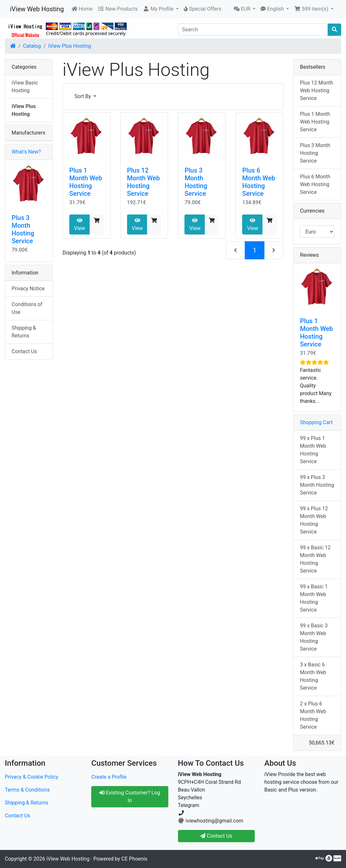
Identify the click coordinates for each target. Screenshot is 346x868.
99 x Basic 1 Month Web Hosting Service (314, 598)
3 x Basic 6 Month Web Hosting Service (313, 676)
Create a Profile (109, 777)
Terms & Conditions (27, 790)
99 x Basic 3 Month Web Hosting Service (314, 637)
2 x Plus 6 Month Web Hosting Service (313, 715)
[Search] (253, 30)
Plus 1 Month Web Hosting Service (86, 182)
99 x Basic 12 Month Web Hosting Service (315, 559)
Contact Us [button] (216, 836)
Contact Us (24, 351)
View (79, 224)
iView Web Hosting (37, 9)
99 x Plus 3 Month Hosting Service (317, 485)
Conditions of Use (27, 308)
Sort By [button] (83, 96)
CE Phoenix (134, 859)
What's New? (26, 152)
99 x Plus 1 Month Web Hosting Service (313, 450)
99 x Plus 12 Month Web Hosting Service (314, 520)
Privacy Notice (28, 289)
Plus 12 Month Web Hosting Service (143, 182)
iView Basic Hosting (25, 87)
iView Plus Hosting (69, 46)
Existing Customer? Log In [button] (130, 797)
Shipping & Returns (24, 332)
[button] (161, 9)
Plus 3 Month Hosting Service (196, 182)
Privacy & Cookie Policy (32, 777)
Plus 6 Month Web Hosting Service (259, 182)
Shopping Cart (316, 422)
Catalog (32, 46)
